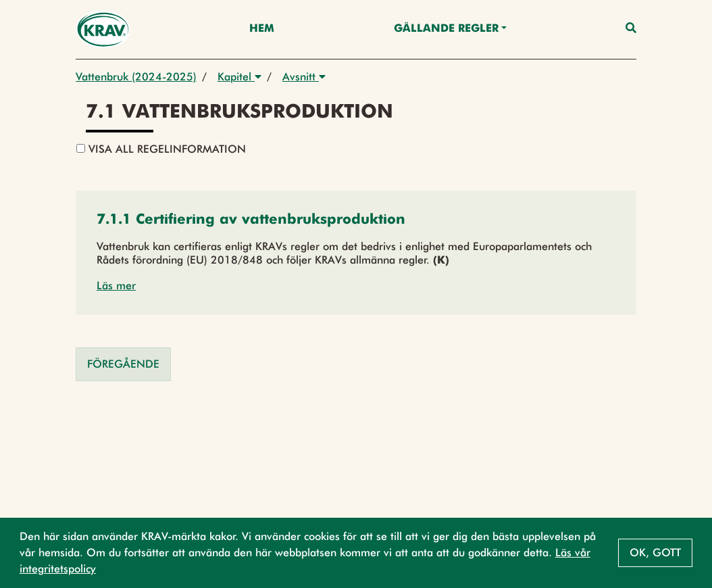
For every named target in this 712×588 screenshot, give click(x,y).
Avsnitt (304, 77)
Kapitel (239, 77)
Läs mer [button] (116, 286)
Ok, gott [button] (655, 553)
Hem (262, 29)
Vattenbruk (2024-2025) (136, 77)
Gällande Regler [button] (446, 29)
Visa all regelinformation (161, 149)
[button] (251, 221)
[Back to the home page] (103, 29)
